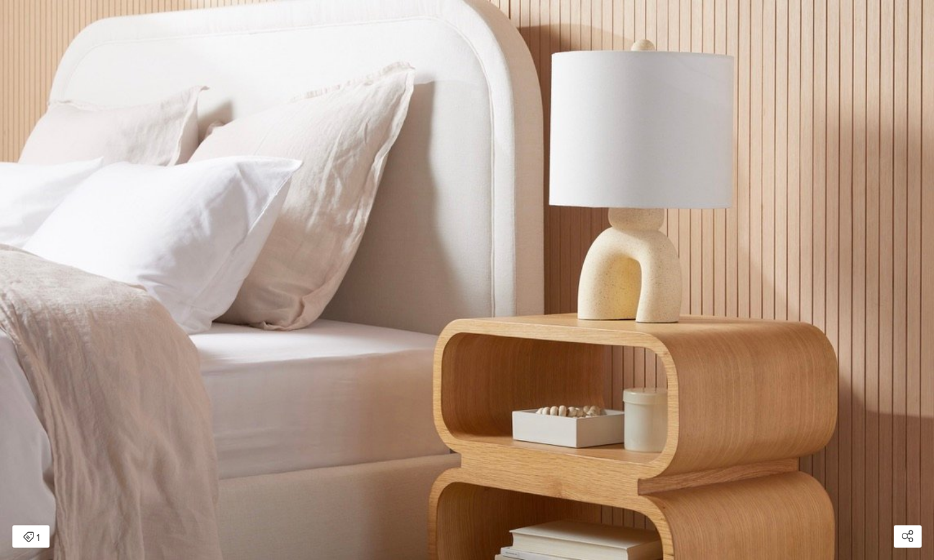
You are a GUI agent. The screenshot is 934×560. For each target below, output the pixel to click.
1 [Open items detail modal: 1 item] (31, 538)
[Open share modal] (908, 536)
